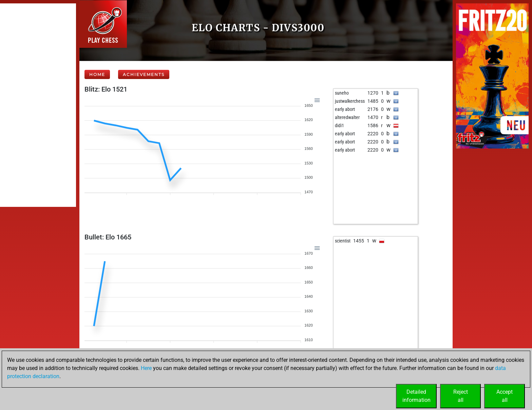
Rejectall (461, 396)
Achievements (144, 74)
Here (146, 368)
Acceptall (505, 396)
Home (97, 74)
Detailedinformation (416, 396)
